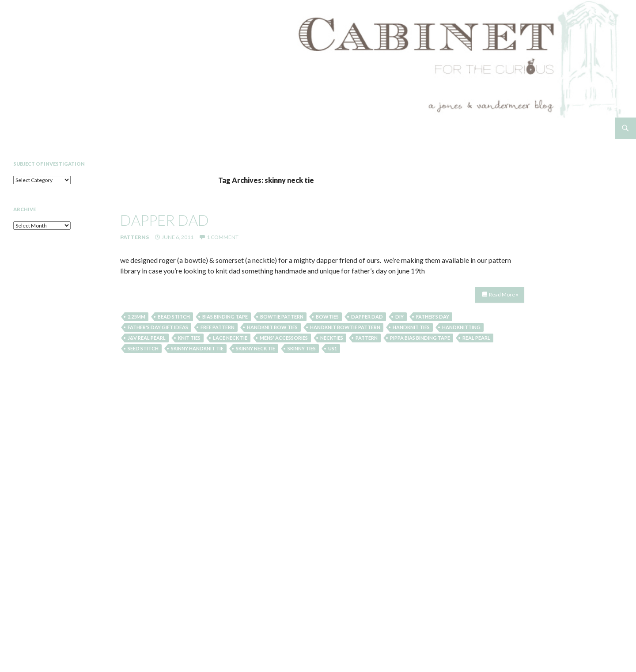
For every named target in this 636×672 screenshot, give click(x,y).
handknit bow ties (272, 327)
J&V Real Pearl (147, 338)
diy (399, 317)
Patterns (134, 237)
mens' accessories (284, 338)
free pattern (218, 327)
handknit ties (411, 327)
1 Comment (223, 237)
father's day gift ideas (158, 327)
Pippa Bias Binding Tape (420, 338)
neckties (332, 338)
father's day (433, 317)
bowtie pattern (282, 317)
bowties (327, 317)
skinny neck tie (256, 348)
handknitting (461, 327)
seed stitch (143, 348)
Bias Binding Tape (225, 317)
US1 (333, 348)
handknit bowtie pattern (345, 327)
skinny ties (302, 348)
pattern (367, 338)
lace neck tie (230, 338)
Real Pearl (476, 338)
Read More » (504, 294)
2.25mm (136, 317)
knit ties (189, 338)
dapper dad (165, 220)
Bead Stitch (174, 317)
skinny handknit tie (197, 348)
